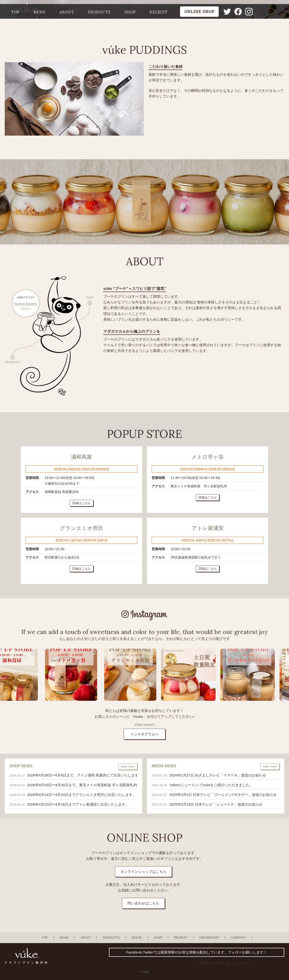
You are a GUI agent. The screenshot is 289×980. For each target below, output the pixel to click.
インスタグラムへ (144, 734)
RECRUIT (159, 12)
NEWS (40, 12)
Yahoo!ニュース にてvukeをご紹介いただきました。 (211, 785)
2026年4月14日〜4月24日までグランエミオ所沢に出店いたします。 (81, 795)
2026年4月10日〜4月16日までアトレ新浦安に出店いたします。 (78, 804)
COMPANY (238, 938)
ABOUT (67, 12)
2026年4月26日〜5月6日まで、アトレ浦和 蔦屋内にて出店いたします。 (81, 775)
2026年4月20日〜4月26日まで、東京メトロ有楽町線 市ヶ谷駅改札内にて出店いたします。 (81, 785)
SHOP (130, 12)
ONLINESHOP (209, 938)
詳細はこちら (81, 503)
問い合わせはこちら (143, 903)
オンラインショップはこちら (143, 871)
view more (128, 766)
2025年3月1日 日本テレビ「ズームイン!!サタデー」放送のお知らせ (223, 795)
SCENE (137, 938)
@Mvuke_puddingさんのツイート (226, 963)
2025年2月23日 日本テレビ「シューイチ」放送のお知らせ (216, 804)
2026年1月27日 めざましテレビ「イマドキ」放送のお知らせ (218, 775)
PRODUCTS (99, 12)
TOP (16, 12)
